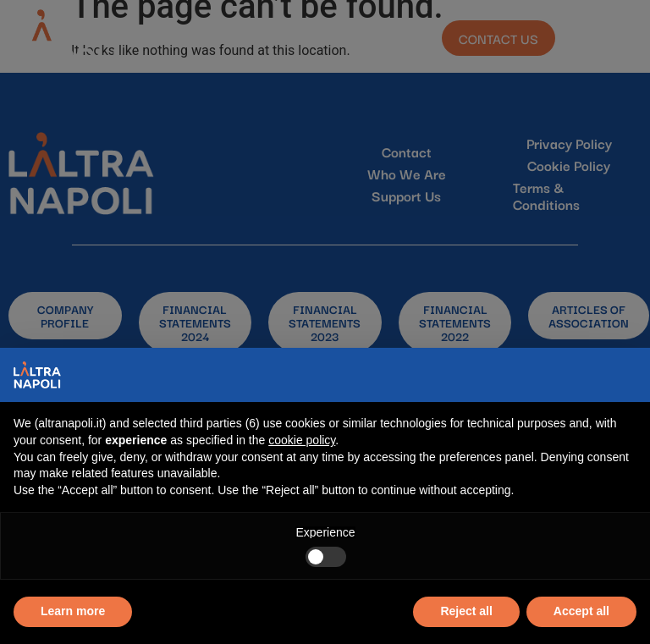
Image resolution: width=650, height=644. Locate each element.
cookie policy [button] (302, 440)
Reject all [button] (466, 611)
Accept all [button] (581, 611)
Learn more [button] (73, 611)
